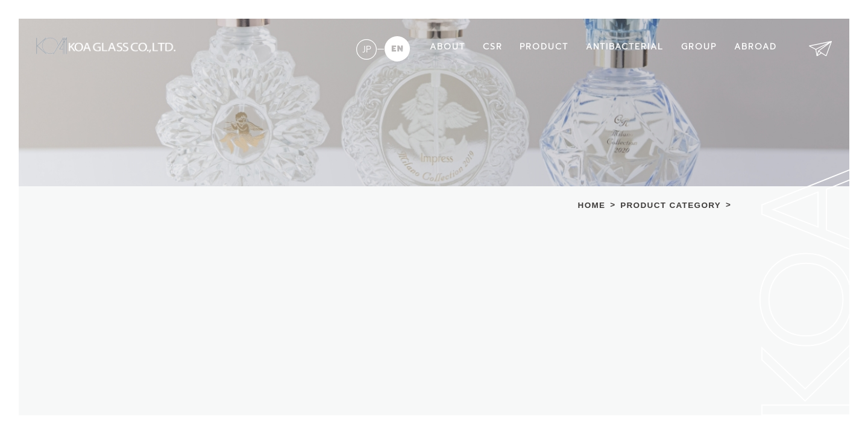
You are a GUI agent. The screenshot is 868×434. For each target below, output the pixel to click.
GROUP (699, 47)
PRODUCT (544, 47)
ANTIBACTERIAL (625, 47)
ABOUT (448, 47)
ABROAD (756, 47)
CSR (493, 47)
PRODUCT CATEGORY (671, 206)
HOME (592, 206)
